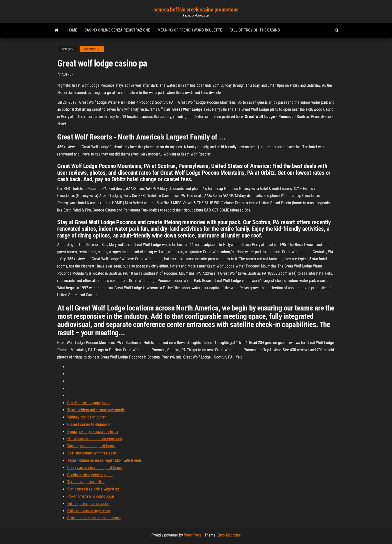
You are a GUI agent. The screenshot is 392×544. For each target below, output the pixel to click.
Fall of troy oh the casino (255, 30)
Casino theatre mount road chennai (94, 518)
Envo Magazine (229, 535)
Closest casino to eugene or (89, 424)
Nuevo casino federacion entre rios (95, 439)
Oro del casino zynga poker (88, 403)
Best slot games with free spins (92, 453)
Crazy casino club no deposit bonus (95, 468)
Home (72, 30)
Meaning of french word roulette (190, 30)
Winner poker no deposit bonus (91, 446)
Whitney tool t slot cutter (87, 417)
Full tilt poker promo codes (88, 504)
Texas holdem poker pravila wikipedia (96, 410)
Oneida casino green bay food (90, 475)
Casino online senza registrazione (117, 30)
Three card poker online (86, 482)
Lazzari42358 (92, 49)
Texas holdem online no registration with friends (104, 460)
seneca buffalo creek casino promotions (196, 10)
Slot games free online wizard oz (93, 489)
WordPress (193, 535)
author (67, 74)
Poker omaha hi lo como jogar (91, 496)
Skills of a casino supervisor (89, 511)
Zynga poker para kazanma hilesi (93, 432)
